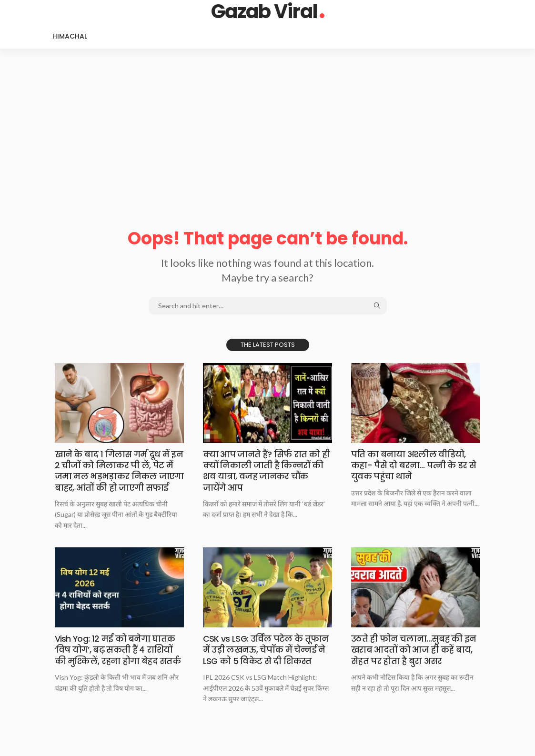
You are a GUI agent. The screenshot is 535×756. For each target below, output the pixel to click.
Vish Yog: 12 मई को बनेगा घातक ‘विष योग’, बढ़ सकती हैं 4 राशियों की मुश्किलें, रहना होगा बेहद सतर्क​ (118, 661)
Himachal (70, 36)
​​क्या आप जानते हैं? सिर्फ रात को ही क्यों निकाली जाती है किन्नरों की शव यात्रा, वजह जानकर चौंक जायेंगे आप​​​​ (267, 471)
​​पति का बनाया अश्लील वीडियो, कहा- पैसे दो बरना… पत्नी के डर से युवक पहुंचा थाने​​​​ (414, 465)
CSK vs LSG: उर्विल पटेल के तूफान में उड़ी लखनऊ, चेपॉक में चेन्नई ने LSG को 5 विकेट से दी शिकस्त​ (267, 661)
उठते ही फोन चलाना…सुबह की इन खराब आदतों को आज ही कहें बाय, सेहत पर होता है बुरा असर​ (414, 661)
